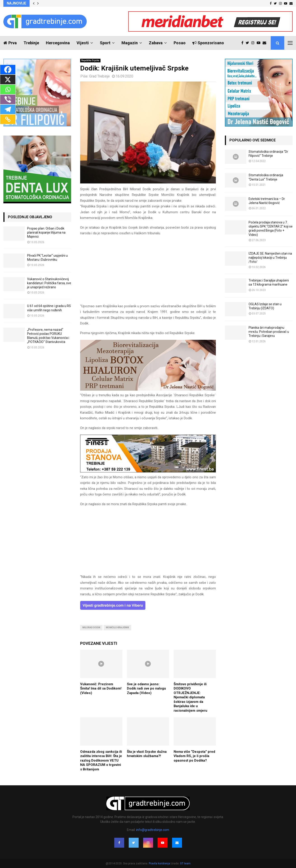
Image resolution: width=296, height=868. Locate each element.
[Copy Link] (8, 119)
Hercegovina (58, 43)
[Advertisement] (148, 272)
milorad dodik (91, 628)
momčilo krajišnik (117, 628)
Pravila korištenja (160, 863)
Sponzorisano (208, 43)
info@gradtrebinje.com (153, 830)
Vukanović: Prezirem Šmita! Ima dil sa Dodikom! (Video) (101, 689)
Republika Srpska (90, 60)
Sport (105, 43)
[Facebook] (8, 70)
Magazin (130, 43)
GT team (185, 863)
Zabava (156, 43)
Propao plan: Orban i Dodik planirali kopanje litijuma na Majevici (46, 232)
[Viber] (8, 99)
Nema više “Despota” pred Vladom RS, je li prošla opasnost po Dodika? (194, 756)
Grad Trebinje (99, 76)
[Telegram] (8, 109)
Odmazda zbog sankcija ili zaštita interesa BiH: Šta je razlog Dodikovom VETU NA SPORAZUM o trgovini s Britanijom (101, 760)
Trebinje (31, 43)
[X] (8, 80)
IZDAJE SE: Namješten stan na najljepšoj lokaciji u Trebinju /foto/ (270, 258)
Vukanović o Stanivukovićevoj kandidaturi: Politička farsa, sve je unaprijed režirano (49, 283)
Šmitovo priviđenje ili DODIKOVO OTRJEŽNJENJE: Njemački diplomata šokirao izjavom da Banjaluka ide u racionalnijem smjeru (190, 697)
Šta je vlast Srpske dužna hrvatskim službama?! (147, 754)
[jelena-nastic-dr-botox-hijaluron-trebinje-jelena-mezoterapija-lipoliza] (148, 389)
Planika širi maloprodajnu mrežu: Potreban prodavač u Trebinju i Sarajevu (269, 332)
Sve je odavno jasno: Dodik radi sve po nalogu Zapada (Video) (146, 689)
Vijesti (83, 43)
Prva (10, 43)
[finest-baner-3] (148, 471)
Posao (180, 43)
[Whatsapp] (8, 89)
